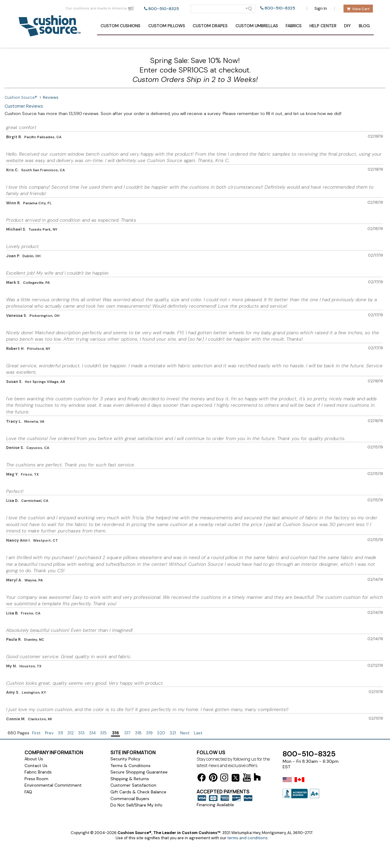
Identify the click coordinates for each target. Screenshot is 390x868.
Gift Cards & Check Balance (138, 792)
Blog (364, 26)
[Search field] (223, 9)
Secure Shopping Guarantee (139, 772)
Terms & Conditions (130, 766)
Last (198, 733)
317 (127, 733)
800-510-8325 (164, 9)
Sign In (321, 8)
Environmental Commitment (53, 785)
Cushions (121, 26)
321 (173, 733)
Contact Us (36, 766)
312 (71, 733)
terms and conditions (247, 838)
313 (81, 733)
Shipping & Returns (130, 779)
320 (161, 733)
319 (149, 733)
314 (92, 733)
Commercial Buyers (130, 799)
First (36, 733)
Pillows (167, 26)
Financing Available (215, 805)
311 (60, 733)
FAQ (28, 792)
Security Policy (125, 759)
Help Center (323, 26)
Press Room (36, 779)
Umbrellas (257, 26)
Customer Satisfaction (133, 785)
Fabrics (294, 26)
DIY (347, 26)
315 (103, 733)
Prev (49, 733)
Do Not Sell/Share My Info (136, 805)
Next (185, 733)
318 (138, 733)
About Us (34, 759)
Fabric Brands (38, 772)
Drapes (210, 26)
